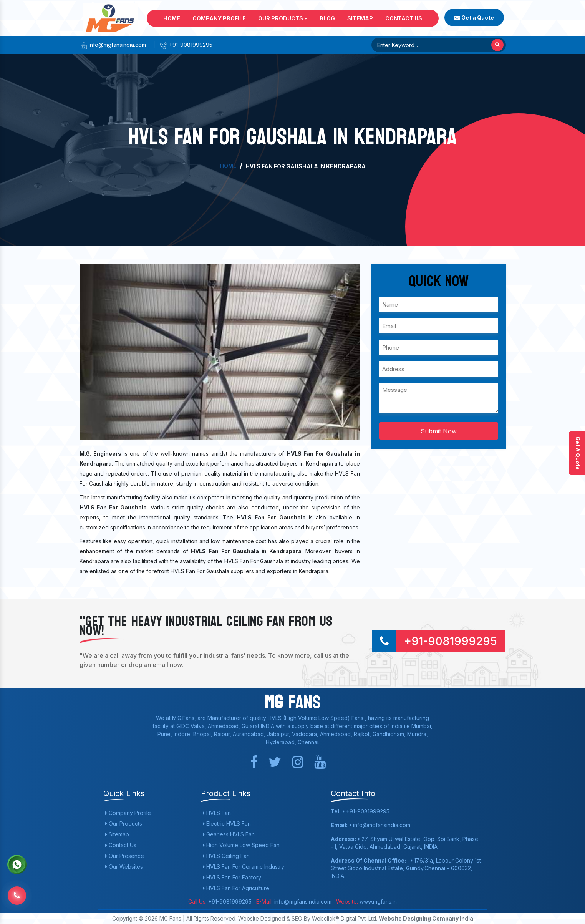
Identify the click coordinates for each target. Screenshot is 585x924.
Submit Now (439, 431)
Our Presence (125, 856)
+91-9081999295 (186, 45)
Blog (327, 18)
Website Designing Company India (426, 918)
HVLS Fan (217, 813)
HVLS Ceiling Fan (226, 856)
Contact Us (404, 18)
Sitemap (360, 18)
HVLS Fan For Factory (232, 877)
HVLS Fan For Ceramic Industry (244, 867)
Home (172, 18)
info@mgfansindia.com (113, 45)
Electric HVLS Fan (227, 824)
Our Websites (124, 867)
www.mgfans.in (377, 902)
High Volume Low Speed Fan (241, 845)
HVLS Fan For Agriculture (236, 888)
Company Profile (219, 18)
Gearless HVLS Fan (229, 834)
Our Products (283, 18)
